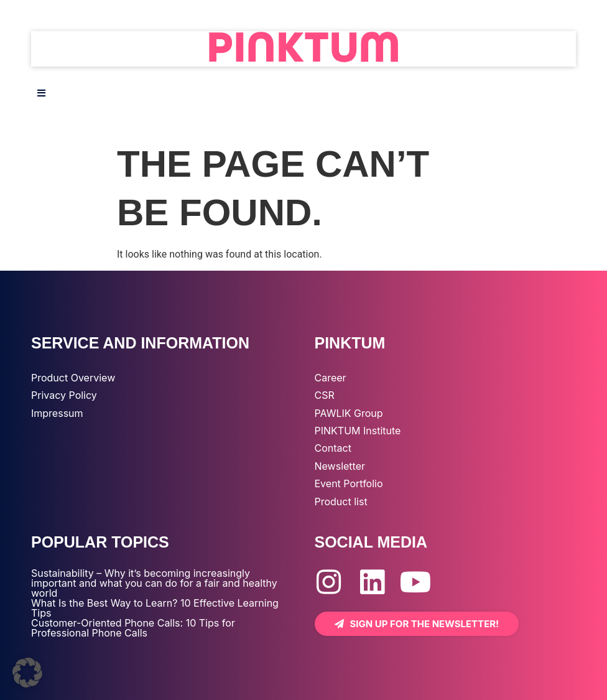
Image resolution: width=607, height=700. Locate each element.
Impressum (57, 413)
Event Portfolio (349, 483)
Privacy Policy (64, 395)
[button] (27, 673)
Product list (341, 502)
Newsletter (340, 466)
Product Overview (73, 378)
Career (331, 378)
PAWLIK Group (349, 413)
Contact (333, 448)
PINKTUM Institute (358, 431)
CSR (325, 395)
